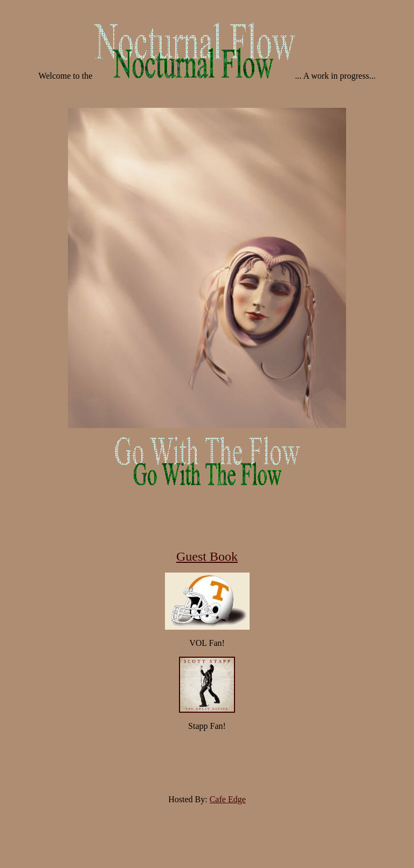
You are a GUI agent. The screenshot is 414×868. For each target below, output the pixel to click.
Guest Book (207, 556)
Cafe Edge (228, 799)
